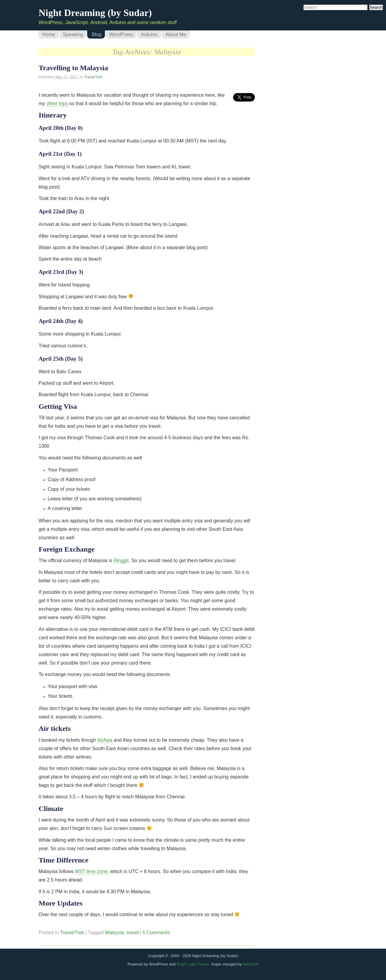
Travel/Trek (93, 77)
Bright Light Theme (193, 964)
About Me (176, 34)
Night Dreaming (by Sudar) (95, 13)
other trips (57, 103)
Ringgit (121, 560)
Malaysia (114, 933)
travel (133, 933)
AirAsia (105, 740)
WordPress (121, 34)
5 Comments (156, 933)
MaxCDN (251, 964)
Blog (96, 34)
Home (49, 34)
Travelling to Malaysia (73, 68)
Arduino (149, 34)
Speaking (73, 34)
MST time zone (91, 871)
